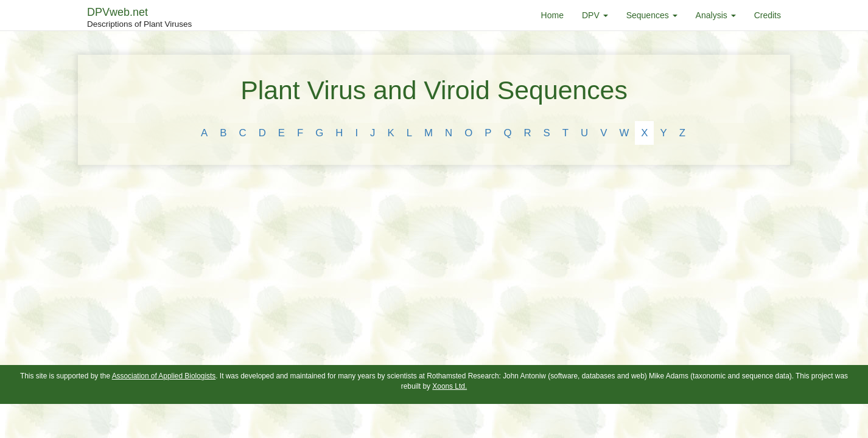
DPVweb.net (139, 18)
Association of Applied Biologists (164, 376)
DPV (595, 15)
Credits (768, 15)
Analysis (716, 15)
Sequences (652, 15)
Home (552, 15)
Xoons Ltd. (450, 386)
